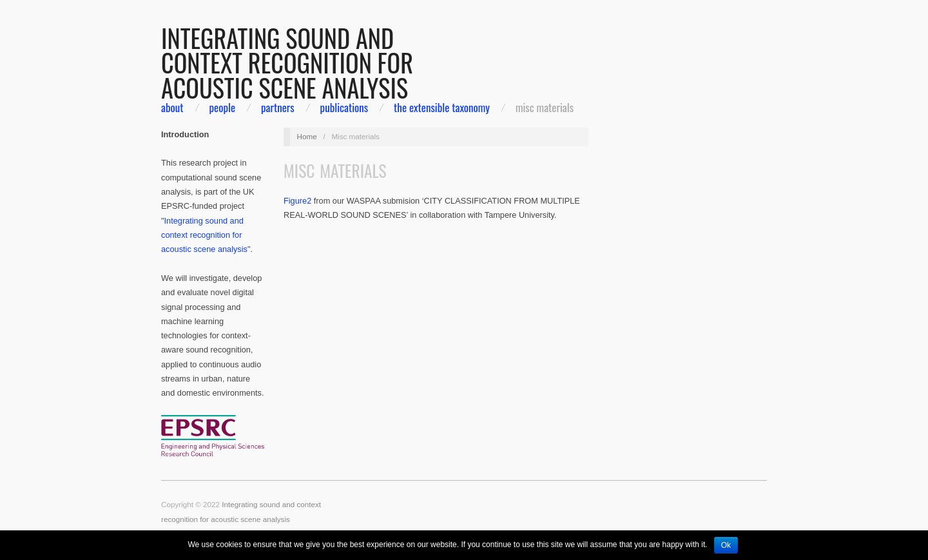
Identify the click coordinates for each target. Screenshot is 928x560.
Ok (726, 545)
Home (307, 136)
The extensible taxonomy (442, 107)
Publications (344, 107)
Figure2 (297, 201)
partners (278, 107)
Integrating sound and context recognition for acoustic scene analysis (204, 235)
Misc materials (545, 107)
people (222, 107)
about (172, 107)
